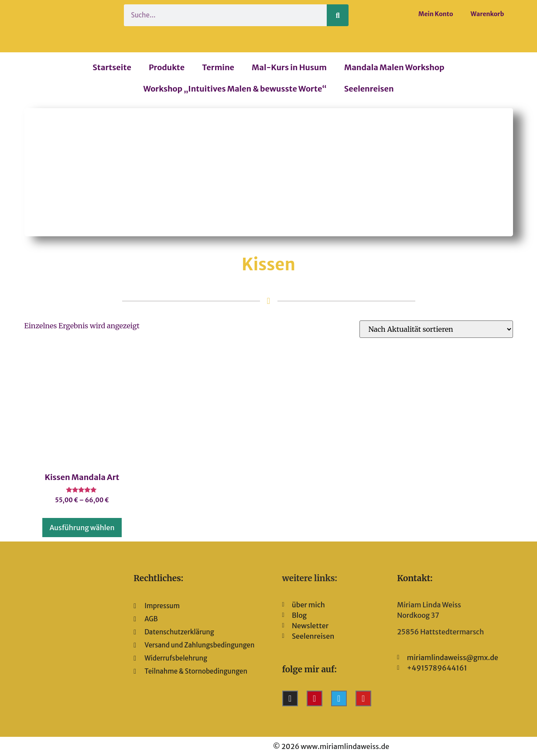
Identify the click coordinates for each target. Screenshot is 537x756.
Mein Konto (436, 14)
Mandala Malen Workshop (394, 67)
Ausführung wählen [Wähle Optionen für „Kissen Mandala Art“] (82, 528)
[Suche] (338, 15)
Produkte (167, 67)
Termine (218, 67)
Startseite (112, 67)
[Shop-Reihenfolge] (436, 329)
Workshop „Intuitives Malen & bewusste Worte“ (235, 89)
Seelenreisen (369, 89)
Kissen (268, 264)
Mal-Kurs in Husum (289, 67)
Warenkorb (487, 14)
